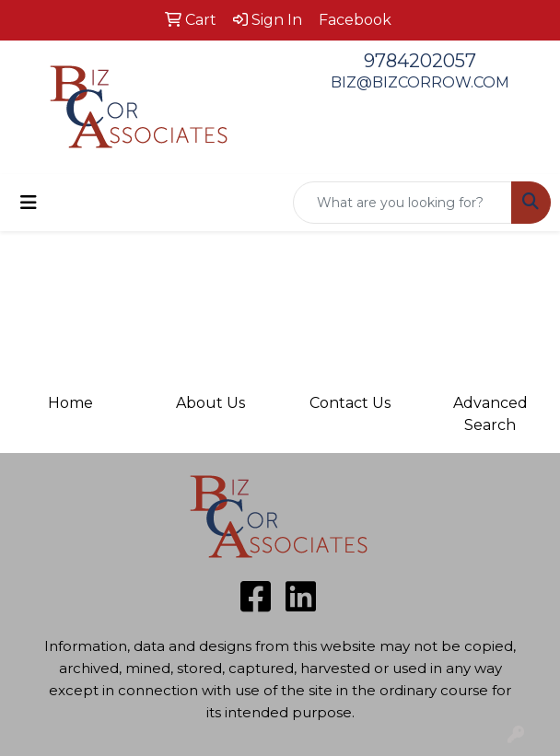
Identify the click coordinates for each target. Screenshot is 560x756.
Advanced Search (490, 414)
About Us (210, 403)
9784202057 (420, 61)
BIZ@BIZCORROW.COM (420, 82)
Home (70, 403)
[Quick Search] (402, 203)
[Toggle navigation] (29, 203)
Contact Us (350, 403)
